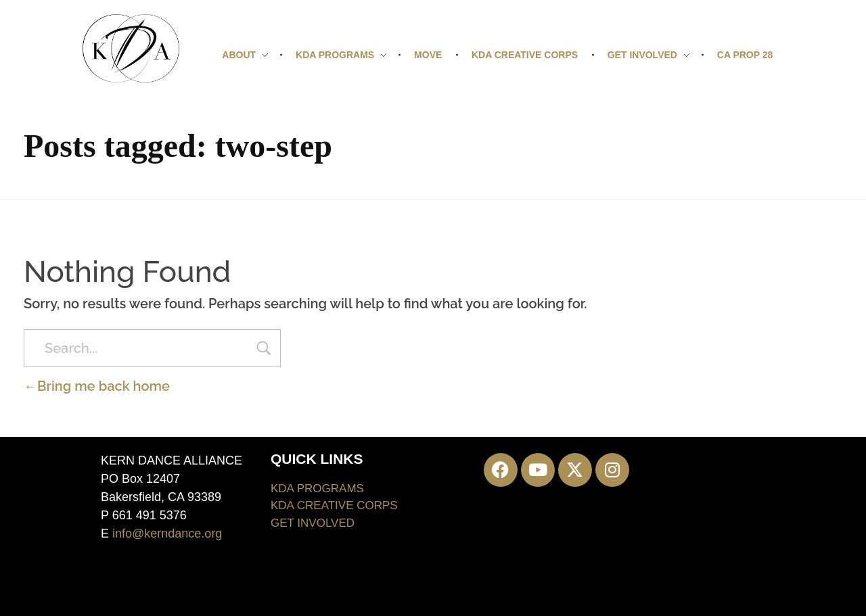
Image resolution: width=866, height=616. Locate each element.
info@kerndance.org (167, 534)
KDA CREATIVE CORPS (334, 505)
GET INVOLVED (313, 523)
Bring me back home (97, 386)
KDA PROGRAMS (317, 489)
